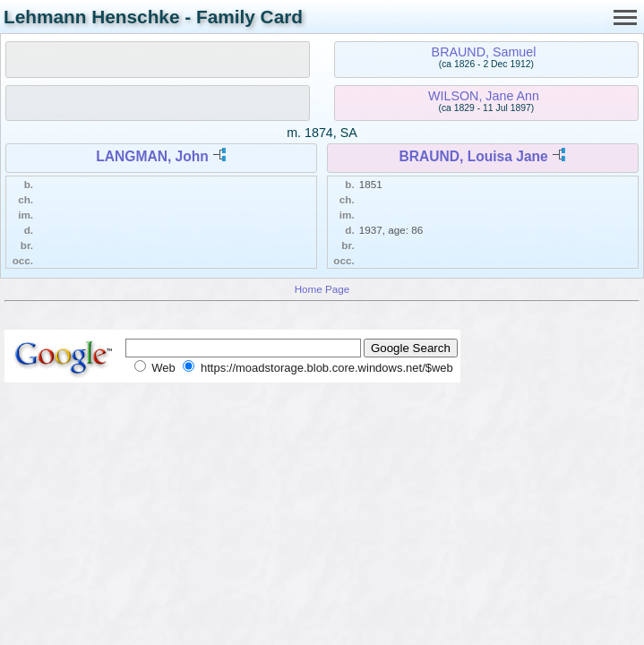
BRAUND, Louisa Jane (473, 156)
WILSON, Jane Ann (484, 96)
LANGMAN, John (152, 156)
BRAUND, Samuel (484, 52)
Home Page (322, 289)
